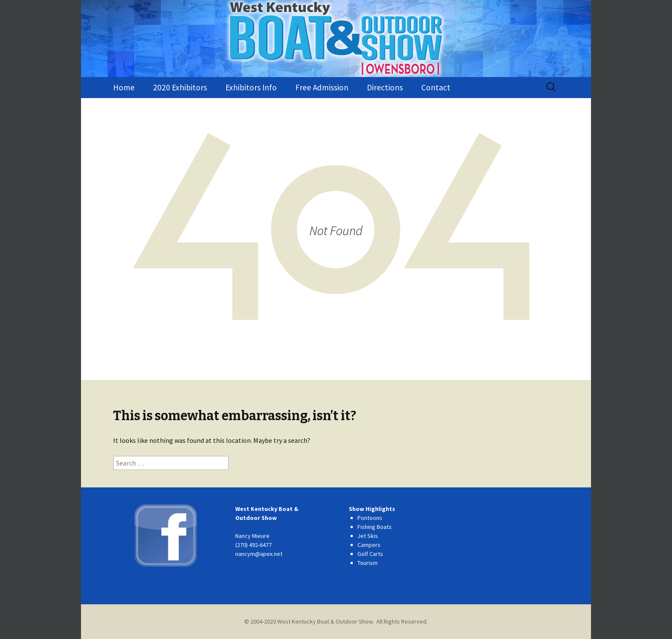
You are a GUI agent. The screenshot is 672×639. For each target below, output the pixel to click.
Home (124, 87)
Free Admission (322, 87)
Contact (436, 87)
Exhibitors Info (251, 87)
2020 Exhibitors (180, 87)
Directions (385, 87)
